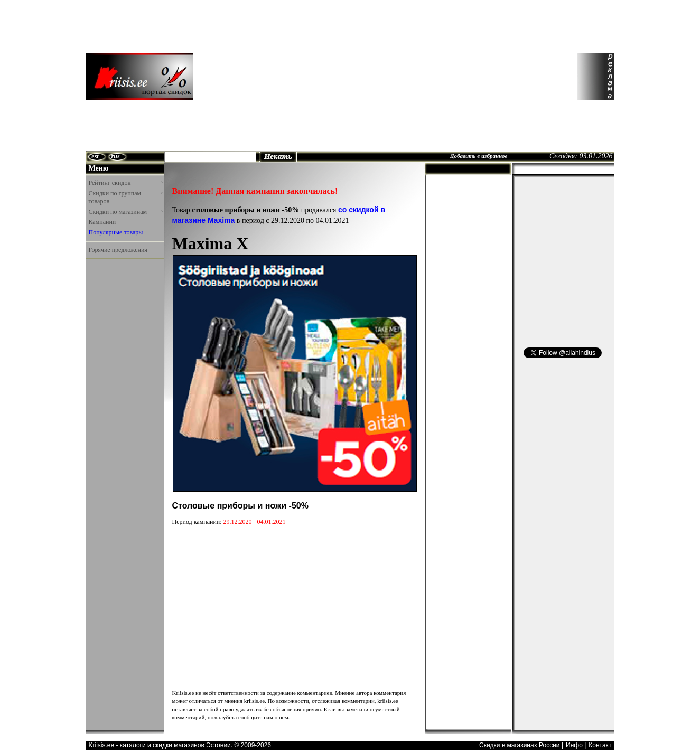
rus (116, 156)
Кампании (102, 222)
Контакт (600, 745)
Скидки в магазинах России (520, 745)
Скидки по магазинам (126, 212)
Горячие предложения (118, 250)
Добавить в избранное (479, 156)
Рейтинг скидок (126, 183)
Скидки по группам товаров (126, 198)
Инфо (574, 745)
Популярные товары (116, 232)
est (95, 156)
